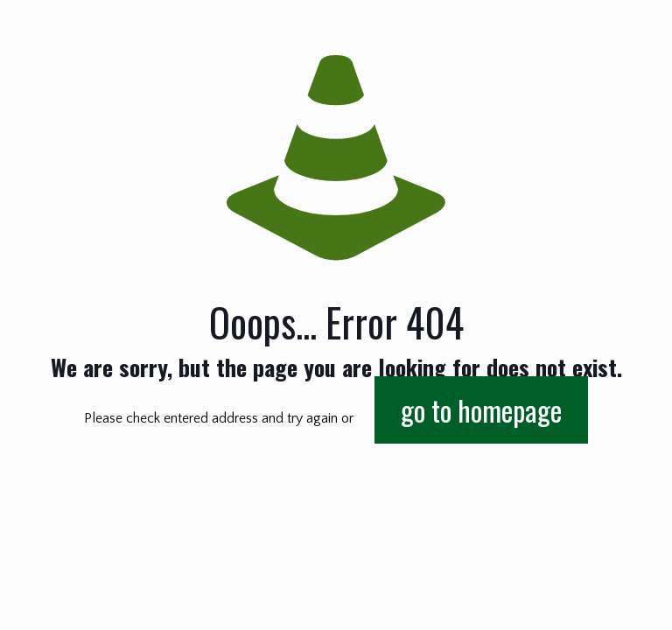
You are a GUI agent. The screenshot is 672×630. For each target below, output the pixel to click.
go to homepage (481, 410)
